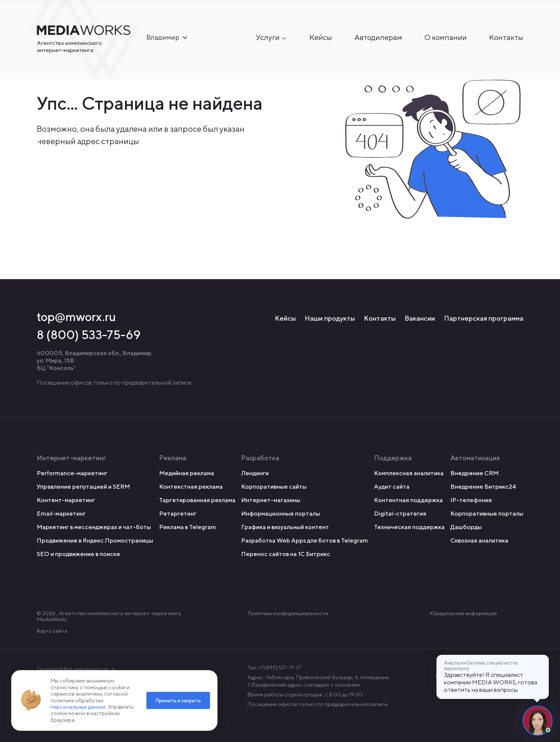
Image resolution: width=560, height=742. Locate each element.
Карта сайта (52, 631)
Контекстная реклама (191, 487)
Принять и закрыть (178, 700)
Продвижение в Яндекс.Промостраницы (95, 541)
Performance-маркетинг (72, 473)
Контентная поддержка (408, 500)
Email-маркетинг (61, 514)
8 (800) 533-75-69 (89, 335)
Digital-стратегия (400, 514)
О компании (446, 38)
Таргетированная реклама (197, 500)
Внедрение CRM (474, 473)
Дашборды (466, 527)
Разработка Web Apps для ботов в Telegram (305, 541)
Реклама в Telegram (188, 527)
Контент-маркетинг (66, 500)
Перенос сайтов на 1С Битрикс (286, 554)
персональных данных (78, 707)
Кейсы (321, 38)
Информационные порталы (281, 514)
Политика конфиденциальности (288, 613)
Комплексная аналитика (409, 473)
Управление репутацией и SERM (83, 487)
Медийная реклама (187, 473)
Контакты (506, 38)
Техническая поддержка (409, 527)
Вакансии (420, 318)
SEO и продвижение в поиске (78, 554)
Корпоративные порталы (487, 514)
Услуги (268, 38)
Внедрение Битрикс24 (483, 487)
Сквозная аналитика (479, 541)
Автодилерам (378, 38)
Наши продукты (330, 318)
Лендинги (255, 473)
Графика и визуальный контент (285, 527)
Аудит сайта (392, 487)
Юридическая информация (463, 613)
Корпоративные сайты (274, 487)
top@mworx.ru (76, 317)
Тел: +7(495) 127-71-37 (274, 668)
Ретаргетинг (178, 514)
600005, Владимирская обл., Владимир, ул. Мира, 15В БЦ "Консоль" (95, 361)
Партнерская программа (484, 318)
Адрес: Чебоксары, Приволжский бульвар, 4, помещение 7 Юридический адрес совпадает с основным (318, 681)
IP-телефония (471, 500)
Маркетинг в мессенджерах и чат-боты (94, 527)
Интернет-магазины (271, 500)
